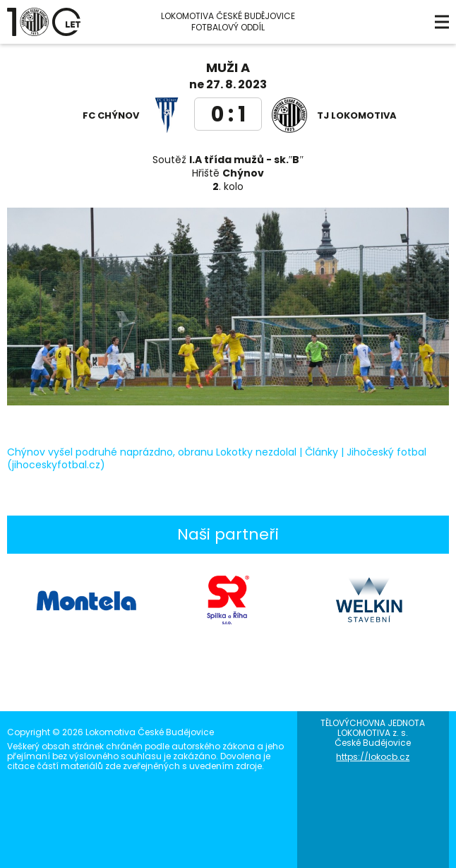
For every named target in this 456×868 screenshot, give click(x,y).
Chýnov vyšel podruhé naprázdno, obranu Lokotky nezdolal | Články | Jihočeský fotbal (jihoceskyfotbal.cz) (217, 458)
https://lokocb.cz (373, 757)
